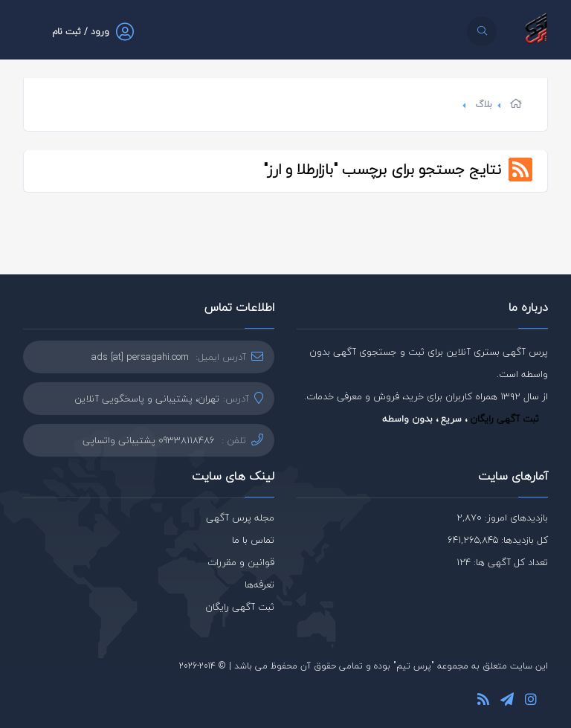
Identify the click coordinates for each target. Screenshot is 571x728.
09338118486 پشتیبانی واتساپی (149, 440)
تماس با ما (253, 540)
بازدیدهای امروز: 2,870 (502, 518)
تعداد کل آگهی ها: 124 (502, 562)
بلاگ (484, 104)
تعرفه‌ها (259, 584)
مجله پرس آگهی (240, 518)
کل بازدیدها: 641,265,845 (498, 540)
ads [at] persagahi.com (140, 357)
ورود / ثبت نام (81, 32)
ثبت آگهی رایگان (504, 419)
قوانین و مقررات (241, 562)
